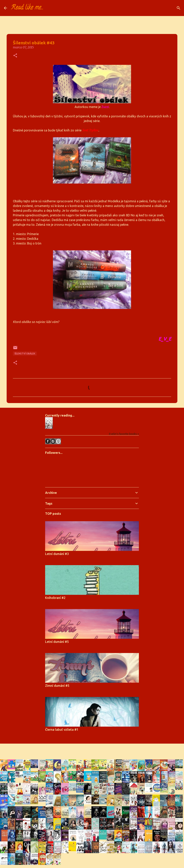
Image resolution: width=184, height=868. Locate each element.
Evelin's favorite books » (124, 434)
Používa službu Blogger (92, 749)
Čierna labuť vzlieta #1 (62, 730)
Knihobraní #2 (55, 598)
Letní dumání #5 (57, 642)
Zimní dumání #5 (57, 686)
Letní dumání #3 (57, 554)
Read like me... (27, 8)
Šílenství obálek (25, 354)
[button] (15, 56)
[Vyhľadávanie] (49, 8)
